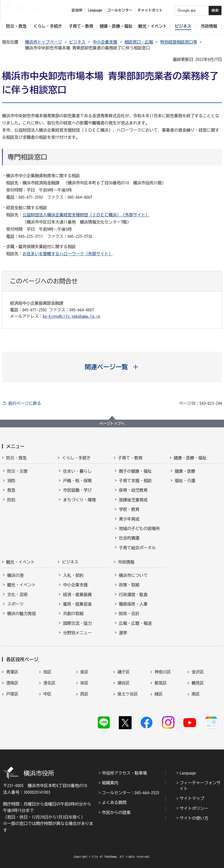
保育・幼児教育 (133, 490)
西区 (84, 694)
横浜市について (133, 575)
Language (188, 773)
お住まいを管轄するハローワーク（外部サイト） (68, 254)
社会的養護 (129, 538)
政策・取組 (129, 585)
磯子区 (124, 672)
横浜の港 (15, 575)
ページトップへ (112, 424)
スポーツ (15, 604)
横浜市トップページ (44, 42)
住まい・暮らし (77, 471)
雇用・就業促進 (77, 604)
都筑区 (161, 683)
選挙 (123, 633)
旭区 (47, 672)
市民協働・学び (77, 490)
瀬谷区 (124, 683)
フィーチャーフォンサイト (200, 786)
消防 (11, 481)
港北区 (49, 683)
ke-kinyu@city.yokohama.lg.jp (71, 316)
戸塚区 (12, 694)
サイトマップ (192, 798)
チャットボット (150, 10)
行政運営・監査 (133, 595)
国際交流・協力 (77, 623)
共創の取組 (73, 613)
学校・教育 (129, 509)
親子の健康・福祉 (135, 471)
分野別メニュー (77, 633)
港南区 (12, 683)
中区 (47, 694)
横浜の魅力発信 (22, 613)
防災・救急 (16, 458)
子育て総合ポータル (137, 548)
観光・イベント (20, 562)
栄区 (84, 683)
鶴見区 (198, 683)
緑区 (159, 694)
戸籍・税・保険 (77, 481)
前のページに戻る (25, 403)
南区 (196, 694)
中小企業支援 (105, 42)
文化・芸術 (17, 595)
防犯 (11, 500)
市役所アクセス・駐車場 (124, 773)
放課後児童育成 (133, 500)
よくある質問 (114, 802)
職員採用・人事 (133, 604)
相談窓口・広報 (139, 42)
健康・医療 (185, 471)
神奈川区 (163, 672)
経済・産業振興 (77, 595)
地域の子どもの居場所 (140, 528)
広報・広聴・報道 (135, 623)
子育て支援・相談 (135, 481)
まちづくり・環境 (79, 500)
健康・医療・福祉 (190, 458)
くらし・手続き (76, 458)
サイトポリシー (194, 808)
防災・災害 (17, 471)
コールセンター (120, 10)
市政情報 (126, 562)
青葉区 (12, 672)
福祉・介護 (185, 481)
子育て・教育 (130, 458)
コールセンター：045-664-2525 (131, 793)
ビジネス (77, 42)
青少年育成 (129, 519)
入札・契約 (73, 575)
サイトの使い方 (194, 818)
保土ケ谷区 (128, 694)
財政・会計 (129, 613)
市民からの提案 (116, 812)
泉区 (84, 672)
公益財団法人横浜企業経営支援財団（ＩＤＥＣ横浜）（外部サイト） (86, 215)
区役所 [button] (77, 10)
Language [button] (95, 10)
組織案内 (110, 783)
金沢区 (198, 672)
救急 (11, 490)
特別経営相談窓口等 (179, 42)
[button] (112, 367)
